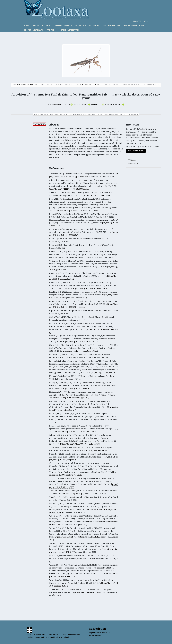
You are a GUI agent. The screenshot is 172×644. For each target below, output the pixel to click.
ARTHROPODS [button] (52, 30)
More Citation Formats (136, 151)
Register (137, 21)
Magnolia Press (43, 637)
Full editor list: (115, 25)
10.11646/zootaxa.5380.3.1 (90, 85)
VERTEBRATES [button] (38, 30)
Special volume (71, 25)
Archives (59, 25)
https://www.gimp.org (73, 493)
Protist (28, 30)
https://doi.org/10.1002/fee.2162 (102, 372)
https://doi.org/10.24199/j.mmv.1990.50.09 (71, 398)
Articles (50, 25)
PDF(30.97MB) (39, 124)
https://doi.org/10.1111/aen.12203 (95, 195)
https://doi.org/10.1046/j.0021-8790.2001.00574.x (76, 432)
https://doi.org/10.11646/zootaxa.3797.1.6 (80, 342)
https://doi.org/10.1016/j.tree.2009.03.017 (90, 450)
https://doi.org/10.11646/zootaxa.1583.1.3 (80, 351)
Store (33, 25)
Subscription (93, 25)
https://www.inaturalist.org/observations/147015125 (77, 537)
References (134, 163)
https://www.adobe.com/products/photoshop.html (84, 175)
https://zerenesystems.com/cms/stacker (89, 592)
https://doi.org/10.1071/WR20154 (77, 388)
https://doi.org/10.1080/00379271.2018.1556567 (80, 444)
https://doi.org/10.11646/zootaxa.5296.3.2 (90, 288)
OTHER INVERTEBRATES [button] (70, 30)
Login (145, 21)
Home (27, 25)
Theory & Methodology (134, 25)
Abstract (133, 160)
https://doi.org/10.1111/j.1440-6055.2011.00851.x (78, 211)
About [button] (82, 25)
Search (104, 25)
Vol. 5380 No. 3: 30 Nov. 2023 (27, 85)
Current (41, 25)
